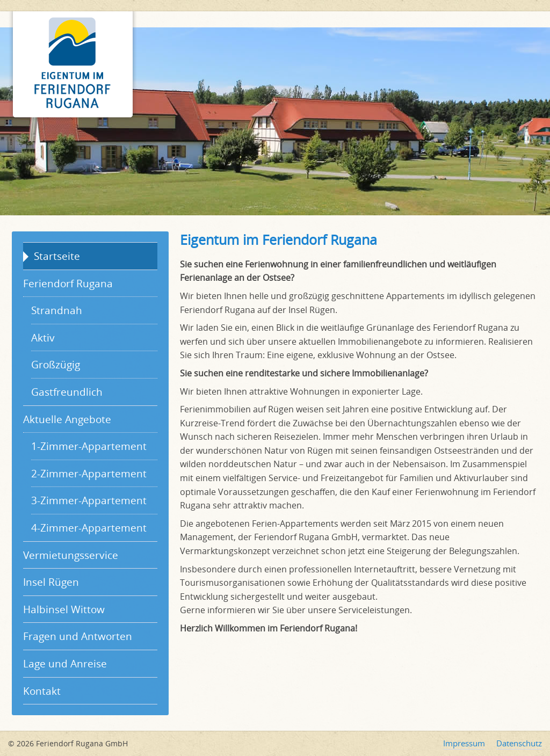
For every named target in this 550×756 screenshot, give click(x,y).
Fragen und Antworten (78, 636)
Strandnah (57, 310)
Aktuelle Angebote (67, 419)
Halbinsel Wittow (64, 609)
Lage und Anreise (65, 663)
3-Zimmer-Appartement (89, 500)
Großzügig (56, 364)
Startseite (57, 256)
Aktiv (43, 337)
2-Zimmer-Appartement (89, 473)
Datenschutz (519, 743)
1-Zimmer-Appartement (89, 446)
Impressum (464, 743)
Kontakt (42, 691)
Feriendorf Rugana (68, 283)
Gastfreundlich (67, 392)
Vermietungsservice (71, 555)
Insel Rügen (51, 582)
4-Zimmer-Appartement (89, 528)
